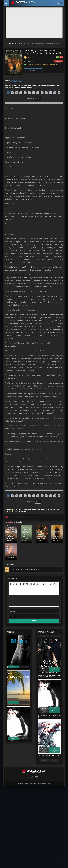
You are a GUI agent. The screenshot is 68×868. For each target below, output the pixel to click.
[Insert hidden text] (54, 584)
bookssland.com (12, 44)
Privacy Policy (34, 777)
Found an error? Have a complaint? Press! (22, 516)
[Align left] (21, 584)
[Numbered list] (34, 584)
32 (55, 93)
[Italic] (14, 584)
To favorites (29, 61)
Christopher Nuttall (16, 81)
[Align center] (24, 584)
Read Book (33, 70)
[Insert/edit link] (41, 584)
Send (34, 621)
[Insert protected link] (44, 584)
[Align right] (27, 584)
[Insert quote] (48, 584)
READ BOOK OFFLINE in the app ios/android (43, 65)
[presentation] (44, 636)
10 (46, 93)
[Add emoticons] (38, 584)
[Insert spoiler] (51, 584)
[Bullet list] (31, 584)
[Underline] (17, 584)
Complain (58, 61)
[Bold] (11, 584)
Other (20, 44)
